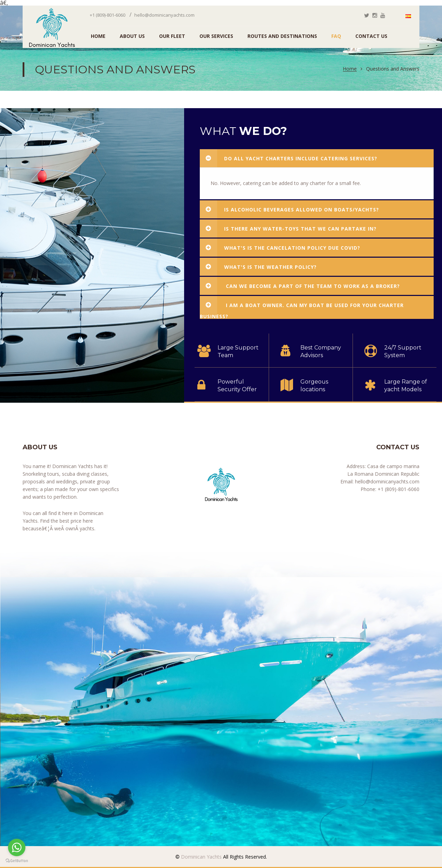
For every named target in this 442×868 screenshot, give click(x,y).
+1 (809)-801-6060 (108, 15)
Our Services (216, 36)
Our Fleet (172, 36)
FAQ (336, 36)
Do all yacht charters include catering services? (289, 158)
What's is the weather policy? (258, 267)
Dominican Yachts (201, 857)
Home (350, 69)
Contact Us (371, 36)
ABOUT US (132, 36)
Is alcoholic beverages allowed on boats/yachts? (289, 209)
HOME (98, 36)
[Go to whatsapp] (17, 847)
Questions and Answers (393, 69)
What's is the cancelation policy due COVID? (280, 248)
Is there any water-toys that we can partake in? (288, 228)
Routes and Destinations (282, 36)
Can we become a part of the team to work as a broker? (300, 286)
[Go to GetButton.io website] (17, 861)
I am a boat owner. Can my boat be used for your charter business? (302, 307)
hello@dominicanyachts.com (164, 15)
